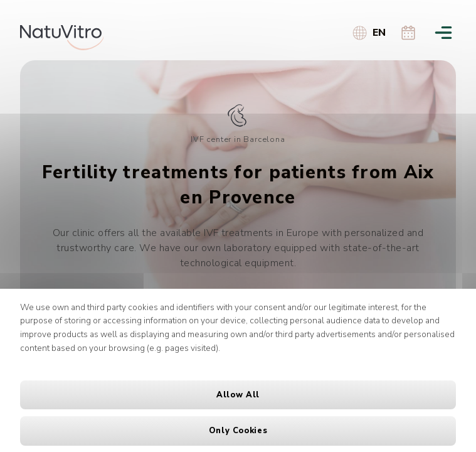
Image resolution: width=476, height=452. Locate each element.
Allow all (238, 395)
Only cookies (238, 431)
